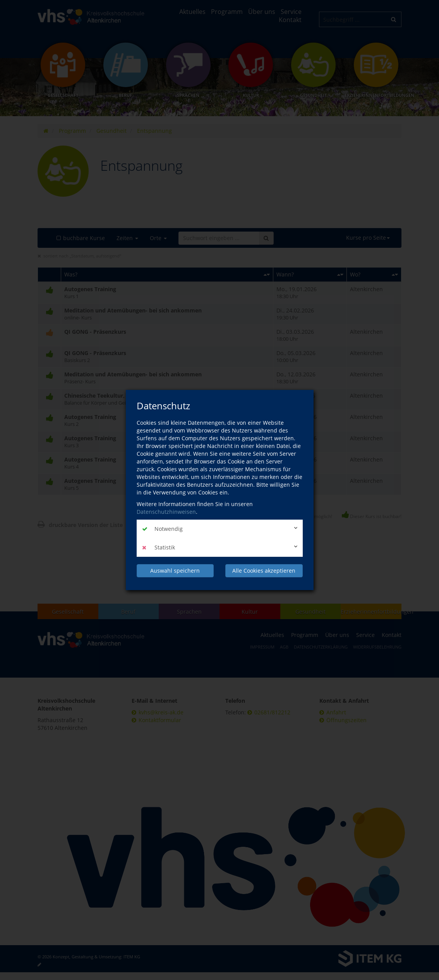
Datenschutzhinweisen (166, 512)
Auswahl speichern (175, 571)
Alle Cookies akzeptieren (264, 571)
